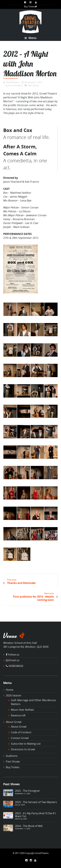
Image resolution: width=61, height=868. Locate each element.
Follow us (14, 655)
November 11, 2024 (23, 829)
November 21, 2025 (23, 793)
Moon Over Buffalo (22, 710)
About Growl (14, 722)
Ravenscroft (18, 715)
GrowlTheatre (13, 82)
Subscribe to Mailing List (26, 744)
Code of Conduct (21, 732)
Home (10, 690)
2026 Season (14, 695)
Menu (30, 38)
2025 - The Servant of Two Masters (36, 802)
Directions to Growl (23, 749)
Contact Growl (20, 738)
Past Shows (33, 85)
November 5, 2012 (33, 82)
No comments (15, 85)
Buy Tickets (31, 6)
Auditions (12, 756)
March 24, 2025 (21, 819)
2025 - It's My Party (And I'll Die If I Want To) (35, 815)
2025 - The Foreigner (27, 791)
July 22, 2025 (20, 805)
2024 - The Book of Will (29, 826)
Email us (14, 660)
